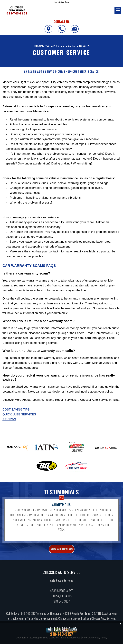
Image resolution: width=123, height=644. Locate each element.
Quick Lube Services (19, 414)
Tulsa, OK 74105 (81, 46)
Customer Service (86, 72)
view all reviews (62, 551)
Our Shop (64, 72)
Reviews (9, 419)
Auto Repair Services (62, 582)
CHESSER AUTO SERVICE (40, 72)
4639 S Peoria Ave (61, 46)
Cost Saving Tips (16, 410)
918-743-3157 (41, 46)
